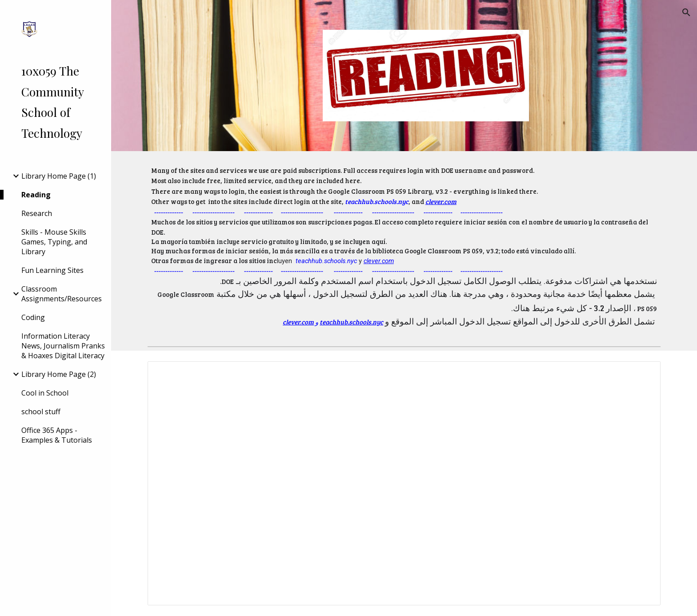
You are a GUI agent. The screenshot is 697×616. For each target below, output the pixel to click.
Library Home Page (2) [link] (59, 374)
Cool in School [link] (45, 393)
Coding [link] (33, 317)
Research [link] (37, 213)
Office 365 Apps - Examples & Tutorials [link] (57, 435)
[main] (404, 247)
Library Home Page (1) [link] (59, 176)
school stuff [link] (41, 412)
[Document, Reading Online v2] (404, 483)
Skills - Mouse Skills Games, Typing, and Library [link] (54, 242)
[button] (686, 12)
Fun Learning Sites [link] (52, 270)
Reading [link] (36, 195)
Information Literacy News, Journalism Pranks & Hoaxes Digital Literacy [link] (63, 346)
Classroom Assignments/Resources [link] (62, 294)
